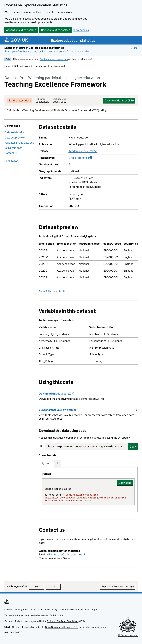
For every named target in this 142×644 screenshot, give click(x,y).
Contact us (11, 153)
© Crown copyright (128, 635)
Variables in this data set (19, 143)
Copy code (125, 483)
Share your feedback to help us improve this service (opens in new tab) (46, 51)
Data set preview (15, 138)
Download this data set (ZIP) (57, 394)
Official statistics (80, 158)
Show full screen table (52, 291)
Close (134, 48)
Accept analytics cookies (21, 30)
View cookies (81, 30)
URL (41, 446)
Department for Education (50, 615)
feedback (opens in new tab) (54, 59)
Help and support (90, 610)
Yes (39, 586)
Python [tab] (46, 463)
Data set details (14, 132)
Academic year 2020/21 (83, 151)
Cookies (8, 610)
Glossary (74, 610)
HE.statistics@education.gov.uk (66, 554)
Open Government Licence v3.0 (61, 627)
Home (7, 66)
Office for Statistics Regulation (63, 621)
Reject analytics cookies (56, 30)
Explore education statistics (73, 40)
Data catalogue (22, 66)
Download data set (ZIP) (119, 101)
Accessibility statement (56, 610)
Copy (133, 447)
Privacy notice (22, 610)
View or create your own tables (58, 410)
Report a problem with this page (118, 586)
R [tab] (58, 463)
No (56, 586)
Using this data (13, 148)
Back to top (11, 161)
